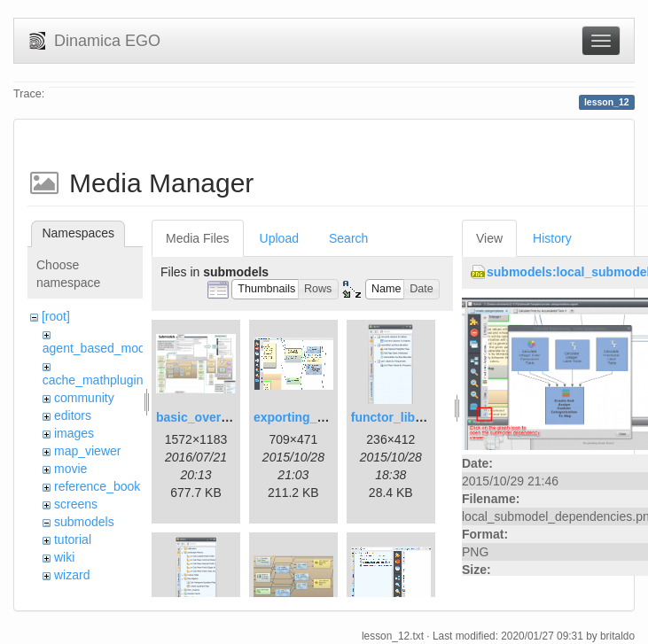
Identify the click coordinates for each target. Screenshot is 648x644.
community (84, 398)
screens (76, 504)
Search (348, 238)
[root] (56, 316)
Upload (279, 238)
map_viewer (87, 451)
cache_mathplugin (93, 380)
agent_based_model (99, 348)
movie (70, 469)
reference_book (97, 486)
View (489, 238)
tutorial (73, 539)
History (552, 238)
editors (73, 415)
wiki (64, 557)
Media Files (198, 238)
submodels (84, 522)
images (74, 433)
